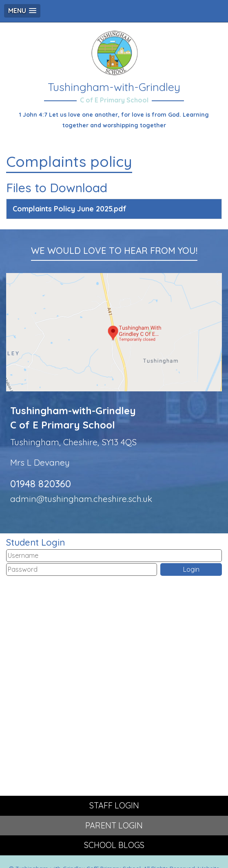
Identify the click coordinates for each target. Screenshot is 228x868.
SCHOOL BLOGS (114, 845)
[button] (22, 11)
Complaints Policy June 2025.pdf (70, 209)
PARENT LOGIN (114, 825)
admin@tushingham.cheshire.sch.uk (81, 499)
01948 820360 (41, 484)
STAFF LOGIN (114, 805)
